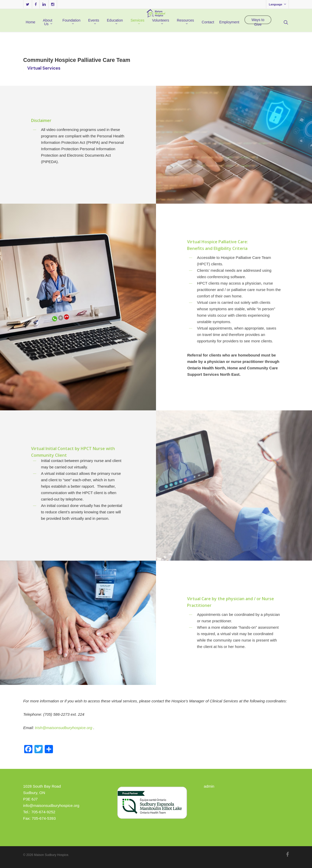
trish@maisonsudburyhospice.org (64, 728)
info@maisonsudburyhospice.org (51, 805)
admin (209, 786)
